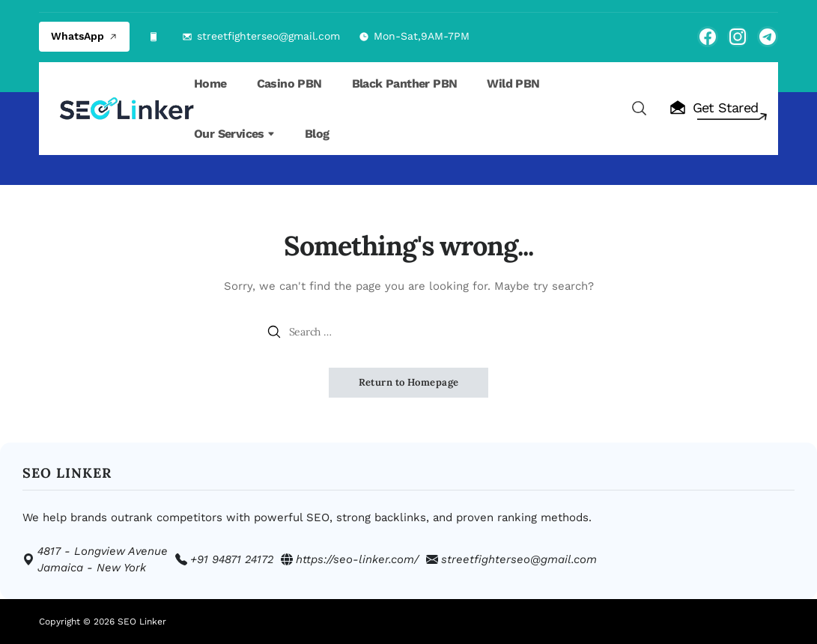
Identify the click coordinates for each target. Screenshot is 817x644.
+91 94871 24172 (232, 559)
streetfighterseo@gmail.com (268, 36)
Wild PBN (513, 83)
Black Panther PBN (405, 83)
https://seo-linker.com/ (357, 559)
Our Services (234, 134)
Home (210, 83)
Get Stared (713, 108)
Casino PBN (289, 83)
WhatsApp (84, 36)
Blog (317, 134)
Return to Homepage (409, 382)
